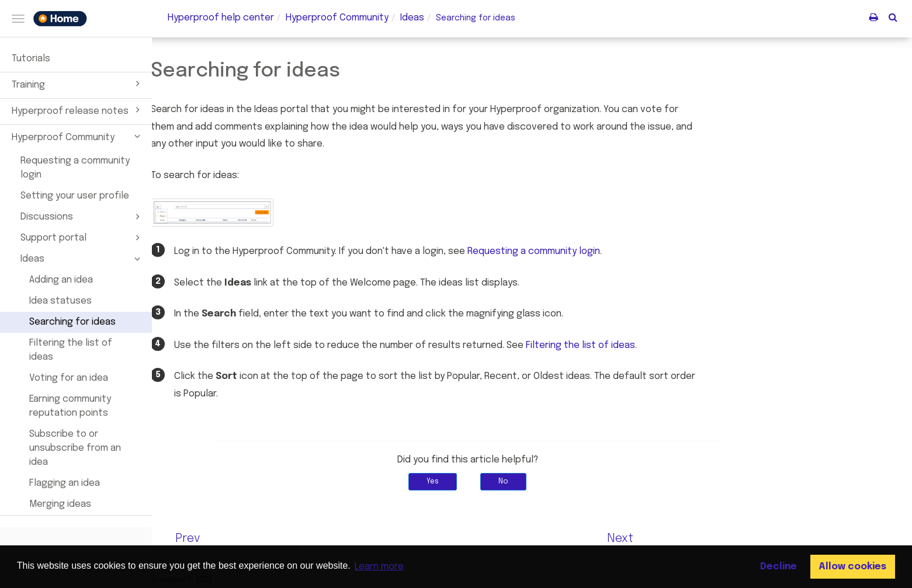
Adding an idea (61, 280)
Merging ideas (60, 504)
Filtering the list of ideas (71, 350)
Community (337, 18)
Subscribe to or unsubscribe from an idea (75, 448)
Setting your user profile (75, 196)
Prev (252, 539)
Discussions (82, 217)
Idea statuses (60, 301)
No (568, 482)
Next (684, 539)
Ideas (82, 259)
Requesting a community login (75, 168)
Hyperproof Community (78, 136)
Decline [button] (779, 567)
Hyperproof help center (221, 18)
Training (78, 83)
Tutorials (31, 59)
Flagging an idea (65, 483)
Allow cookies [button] (852, 567)
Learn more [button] (379, 567)
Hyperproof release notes (78, 110)
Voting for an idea (69, 378)
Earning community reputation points (70, 406)
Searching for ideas (72, 322)
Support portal (82, 238)
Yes (497, 482)
